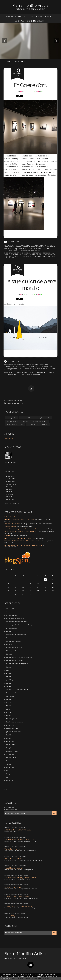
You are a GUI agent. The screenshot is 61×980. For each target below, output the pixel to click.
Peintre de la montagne (15, 722)
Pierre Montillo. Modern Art (14, 868)
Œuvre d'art (36, 250)
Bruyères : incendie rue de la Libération (19, 520)
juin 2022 (9, 489)
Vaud (8, 771)
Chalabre (42, 538)
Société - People (19, 250)
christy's (40, 256)
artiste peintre (11, 418)
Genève (9, 677)
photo (21, 304)
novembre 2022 (10, 479)
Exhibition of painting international (20, 657)
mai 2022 (9, 492)
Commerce (9, 638)
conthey (25, 421)
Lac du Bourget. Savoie (13, 858)
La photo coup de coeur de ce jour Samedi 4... (21, 532)
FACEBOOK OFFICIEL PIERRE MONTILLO (19, 839)
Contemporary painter (23, 245)
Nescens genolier (12, 719)
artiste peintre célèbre (31, 374)
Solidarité (10, 755)
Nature (9, 716)
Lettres (9, 699)
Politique (10, 735)
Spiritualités (11, 758)
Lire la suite (9, 439)
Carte (8, 790)
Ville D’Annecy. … (11, 916)
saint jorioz (11, 745)
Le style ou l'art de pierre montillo (31, 284)
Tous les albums (10, 463)
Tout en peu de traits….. (43, 16)
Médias (9, 706)
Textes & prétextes (20, 536)
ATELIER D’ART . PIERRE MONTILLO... (18, 830)
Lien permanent (12, 242)
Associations (11, 631)
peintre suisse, (34, 368)
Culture (35, 245)
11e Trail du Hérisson (12, 524)
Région (9, 738)
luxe (46, 256)
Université (10, 767)
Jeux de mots (30, 248)
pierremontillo (45, 418)
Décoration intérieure (14, 648)
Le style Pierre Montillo (13, 887)
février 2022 (10, 499)
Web (7, 777)
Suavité (7, 536)
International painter (16, 248)
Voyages (9, 774)
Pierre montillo (12, 729)
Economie (9, 654)
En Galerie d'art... (31, 85)
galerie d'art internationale (42, 253)
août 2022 (9, 487)
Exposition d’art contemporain (17, 664)
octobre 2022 (10, 482)
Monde (8, 709)
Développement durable (14, 651)
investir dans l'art (22, 256)
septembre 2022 (11, 484)
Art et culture (12, 615)
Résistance (10, 742)
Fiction (9, 670)
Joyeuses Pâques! (10, 526)
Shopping (9, 748)
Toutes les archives (12, 503)
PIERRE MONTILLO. (16, 16)
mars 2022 (9, 497)
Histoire (9, 683)
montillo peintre (36, 255)
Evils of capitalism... (13, 517)
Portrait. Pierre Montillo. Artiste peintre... (19, 906)
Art (7, 612)
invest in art (9, 256)
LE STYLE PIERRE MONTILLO (29, 21)
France (9, 674)
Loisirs (9, 703)
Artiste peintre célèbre (15, 619)
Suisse (28, 250)
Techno (9, 764)
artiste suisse (12, 628)
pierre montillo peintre (28, 418)
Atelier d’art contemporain (16, 635)
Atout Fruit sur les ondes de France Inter (20, 538)
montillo (25, 255)
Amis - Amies (11, 609)
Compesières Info (26, 526)
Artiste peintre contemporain (17, 622)
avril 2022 (9, 494)
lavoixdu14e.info (10, 547)
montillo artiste (33, 424)
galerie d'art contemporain (20, 253)
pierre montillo (50, 255)
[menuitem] (16, 16)
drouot (33, 256)
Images (9, 687)
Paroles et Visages (46, 529)
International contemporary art (28, 366)
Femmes (9, 667)
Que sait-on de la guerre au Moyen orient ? (20, 529)
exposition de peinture (24, 247)
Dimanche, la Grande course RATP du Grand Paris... (23, 541)
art (45, 372)
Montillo (52, 175)
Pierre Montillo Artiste (31, 5)
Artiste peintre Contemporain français (20, 625)
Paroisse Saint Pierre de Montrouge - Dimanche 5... (23, 545)
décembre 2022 (10, 477)
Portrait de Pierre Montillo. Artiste (17, 897)
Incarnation (29, 517)
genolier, (10, 680)
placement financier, (48, 368)
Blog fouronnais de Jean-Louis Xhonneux (38, 524)
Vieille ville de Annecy (12, 849)
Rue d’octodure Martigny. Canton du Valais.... (21, 877)
